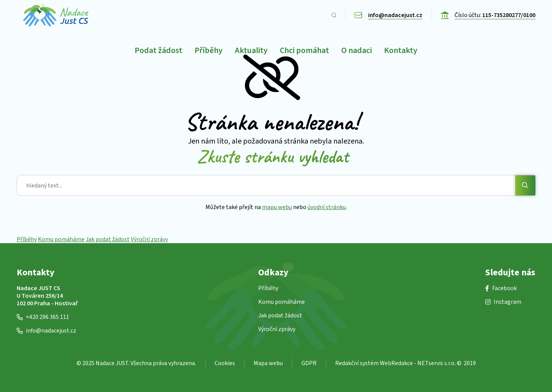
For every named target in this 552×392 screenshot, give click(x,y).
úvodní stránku (327, 207)
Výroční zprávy (149, 239)
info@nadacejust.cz (46, 331)
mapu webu (277, 207)
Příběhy (27, 239)
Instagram (503, 302)
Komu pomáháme (61, 239)
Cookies (225, 363)
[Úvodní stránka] (56, 15)
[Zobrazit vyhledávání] (334, 15)
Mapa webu (268, 363)
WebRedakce (396, 363)
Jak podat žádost (108, 239)
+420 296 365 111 (43, 317)
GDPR (309, 363)
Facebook (501, 288)
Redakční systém (357, 363)
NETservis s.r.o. (437, 363)
